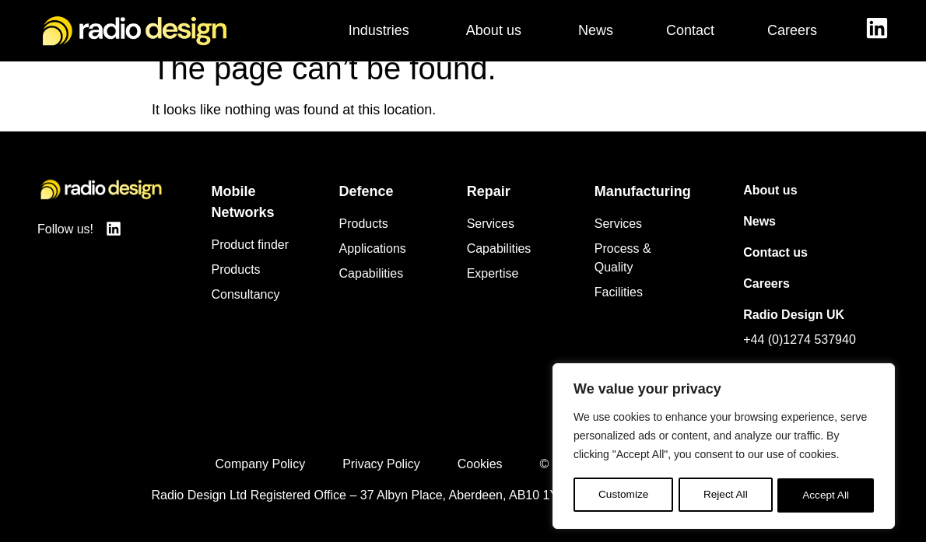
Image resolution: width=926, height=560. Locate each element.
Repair (489, 209)
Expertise (493, 291)
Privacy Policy (381, 482)
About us (770, 208)
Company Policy (261, 482)
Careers (766, 301)
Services (491, 241)
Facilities (619, 310)
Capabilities (372, 291)
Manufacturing (643, 209)
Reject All (725, 495)
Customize (623, 495)
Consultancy (245, 312)
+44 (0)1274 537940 (800, 357)
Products (235, 287)
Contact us (775, 270)
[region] (724, 447)
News (759, 239)
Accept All (826, 495)
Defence (367, 209)
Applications (373, 266)
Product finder (250, 262)
